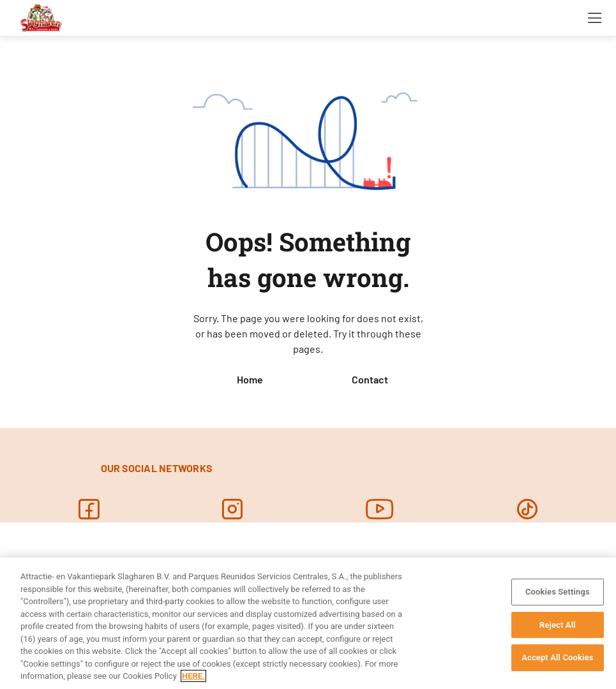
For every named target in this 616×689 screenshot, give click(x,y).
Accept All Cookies (557, 657)
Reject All (558, 625)
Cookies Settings (558, 592)
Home (250, 379)
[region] (308, 623)
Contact (370, 379)
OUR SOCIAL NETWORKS (157, 468)
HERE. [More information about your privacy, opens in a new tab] (193, 676)
